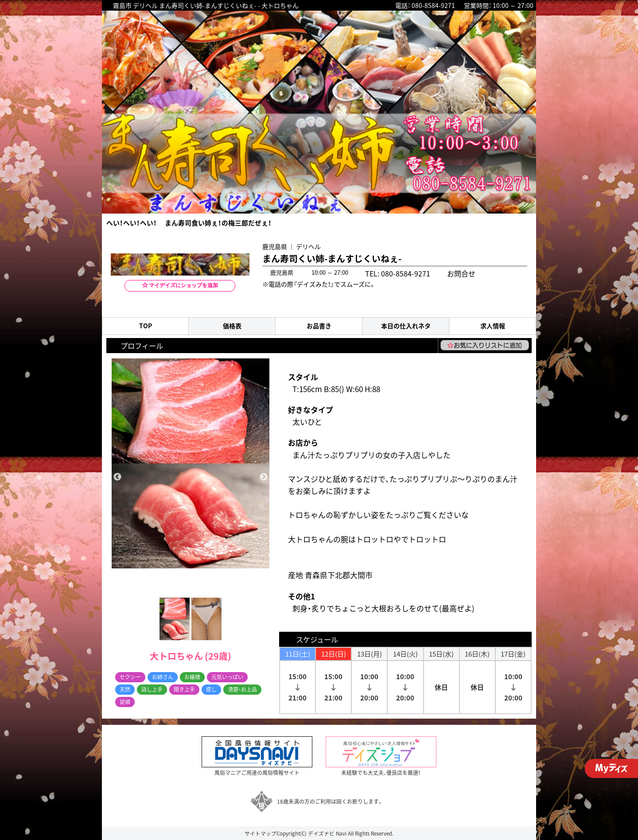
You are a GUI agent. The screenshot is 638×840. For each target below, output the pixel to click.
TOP (146, 326)
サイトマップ (261, 833)
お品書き (319, 326)
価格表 (232, 326)
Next (264, 477)
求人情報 (493, 326)
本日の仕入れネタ (406, 326)
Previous (117, 477)
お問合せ (445, 272)
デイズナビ (321, 833)
